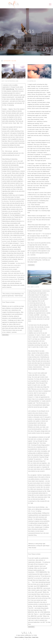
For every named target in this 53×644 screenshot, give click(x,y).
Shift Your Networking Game (10, 81)
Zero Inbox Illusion (33, 287)
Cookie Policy (35, 637)
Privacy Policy (28, 637)
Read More (5, 335)
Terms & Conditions (19, 637)
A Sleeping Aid (32, 81)
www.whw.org (10, 89)
